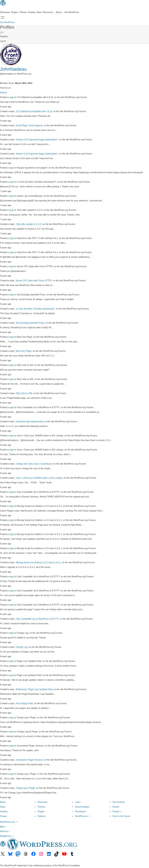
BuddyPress (7, 836)
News (3, 807)
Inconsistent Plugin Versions (29, 760)
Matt (3, 827)
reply (11, 97)
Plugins (41, 812)
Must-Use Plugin (23, 351)
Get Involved (119, 802)
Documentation (82, 807)
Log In (3, 41)
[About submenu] (59, 12)
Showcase (42, 802)
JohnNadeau (13, 69)
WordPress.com (9, 822)
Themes (41, 807)
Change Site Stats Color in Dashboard (34, 464)
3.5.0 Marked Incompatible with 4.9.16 (34, 111)
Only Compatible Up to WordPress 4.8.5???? (37, 619)
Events (116, 807)
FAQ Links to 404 (24, 393)
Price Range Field (24, 703)
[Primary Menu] (2, 32)
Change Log (22, 647)
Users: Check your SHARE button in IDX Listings (39, 478)
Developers (81, 812)
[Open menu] (3, 18)
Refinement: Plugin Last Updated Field (34, 689)
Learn (78, 802)
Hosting (4, 812)
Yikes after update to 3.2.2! (28, 224)
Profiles (7, 27)
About (3, 802)
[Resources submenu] (49, 12)
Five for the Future (121, 816)
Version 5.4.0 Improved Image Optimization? (37, 140)
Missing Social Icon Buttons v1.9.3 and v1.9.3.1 (38, 562)
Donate (117, 812)
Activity (3, 93)
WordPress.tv (83, 816)
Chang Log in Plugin (25, 788)
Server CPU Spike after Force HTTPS (34, 281)
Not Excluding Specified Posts (30, 323)
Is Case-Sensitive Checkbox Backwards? (35, 309)
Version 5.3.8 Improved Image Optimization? (37, 154)
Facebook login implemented (29, 422)
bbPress (5, 831)
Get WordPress (7, 22)
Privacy (4, 816)
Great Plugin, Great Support (29, 125)
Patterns (41, 816)
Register (4, 36)
